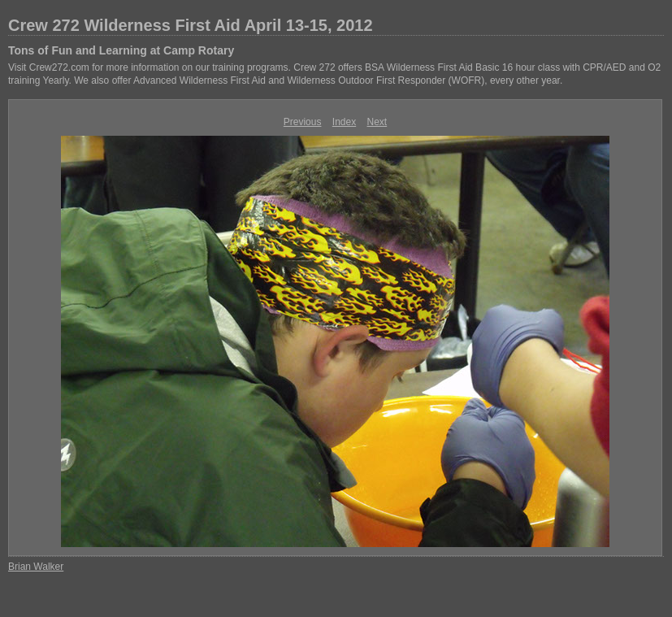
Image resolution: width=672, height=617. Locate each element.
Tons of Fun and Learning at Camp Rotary (121, 50)
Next (377, 122)
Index (344, 122)
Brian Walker (36, 567)
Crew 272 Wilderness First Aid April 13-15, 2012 (191, 25)
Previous (303, 122)
